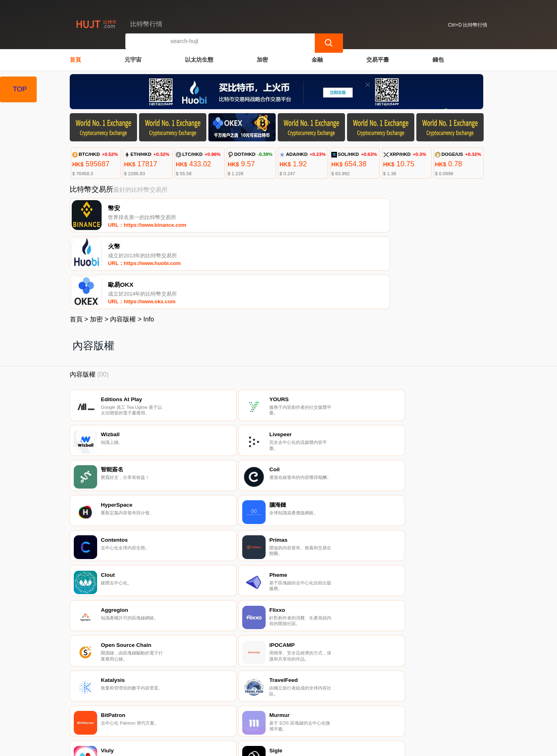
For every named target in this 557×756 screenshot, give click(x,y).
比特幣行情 (202, 746)
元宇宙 (133, 59)
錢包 (438, 59)
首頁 (75, 59)
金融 (317, 59)
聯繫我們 (162, 716)
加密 (262, 59)
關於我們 (202, 716)
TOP (20, 89)
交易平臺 (378, 59)
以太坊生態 (199, 59)
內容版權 (123, 247)
